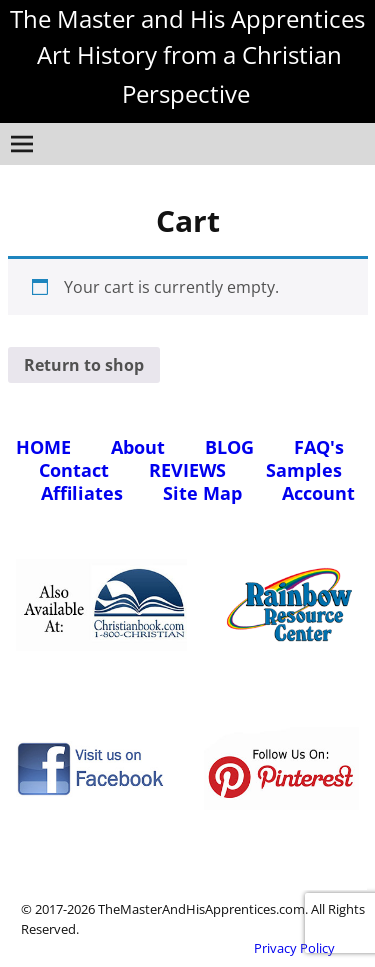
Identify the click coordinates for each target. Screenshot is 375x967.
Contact (74, 470)
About (138, 447)
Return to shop (84, 365)
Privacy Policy (294, 948)
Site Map (202, 493)
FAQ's (319, 447)
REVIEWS (187, 470)
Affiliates (82, 493)
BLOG (229, 447)
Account (318, 493)
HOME (43, 447)
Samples (304, 470)
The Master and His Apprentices (187, 18)
